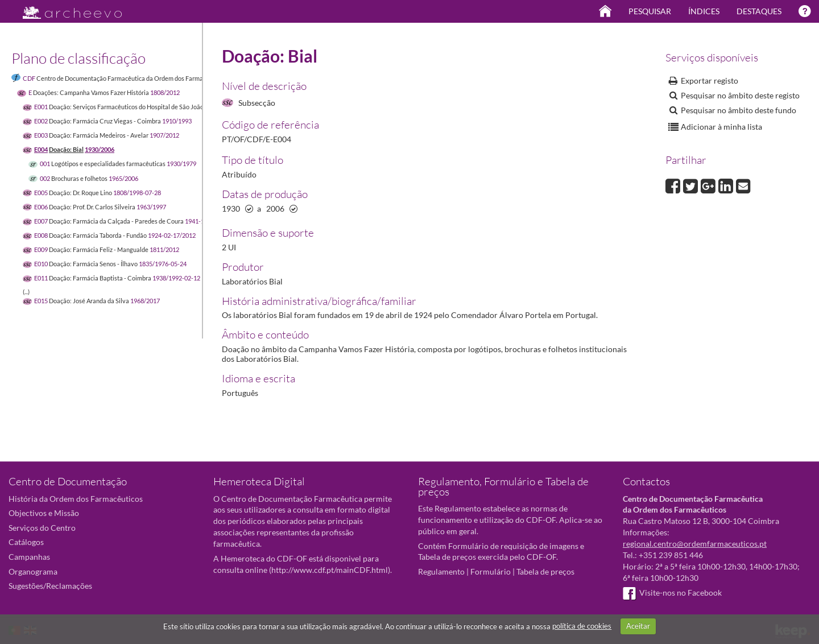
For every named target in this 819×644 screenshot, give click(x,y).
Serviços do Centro (42, 528)
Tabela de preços (545, 571)
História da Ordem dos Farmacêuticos (76, 499)
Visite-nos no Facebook (672, 593)
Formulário (491, 571)
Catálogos (26, 542)
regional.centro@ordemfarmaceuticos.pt (695, 544)
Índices (704, 11)
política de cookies (582, 626)
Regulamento (441, 571)
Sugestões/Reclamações (50, 586)
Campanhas (29, 557)
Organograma (33, 571)
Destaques (759, 11)
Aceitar (638, 626)
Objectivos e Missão (44, 513)
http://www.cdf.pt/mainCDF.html (330, 570)
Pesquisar (650, 11)
